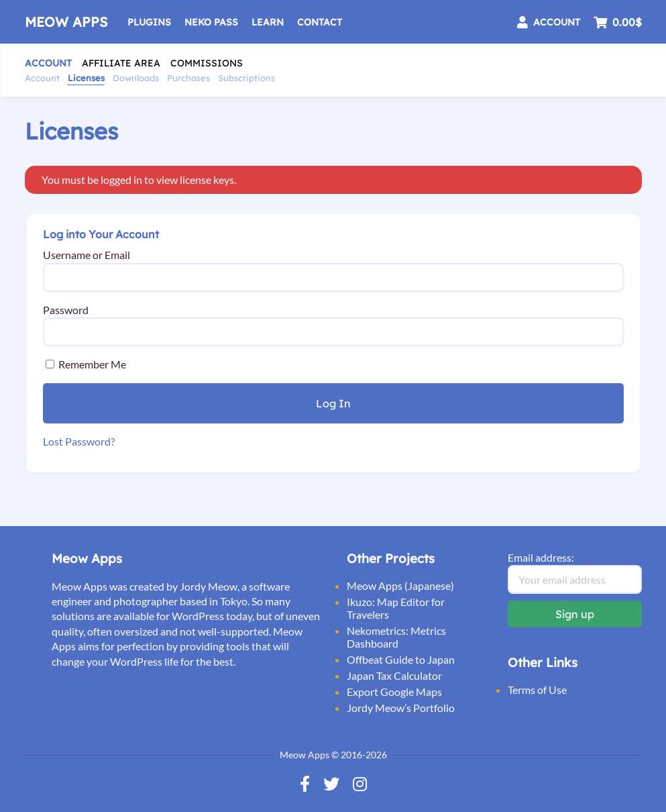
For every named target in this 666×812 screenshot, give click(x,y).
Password (66, 310)
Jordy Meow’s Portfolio (401, 708)
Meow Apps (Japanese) (400, 586)
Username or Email (87, 255)
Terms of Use (537, 690)
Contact (320, 22)
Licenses (86, 78)
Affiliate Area (121, 63)
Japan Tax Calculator (394, 675)
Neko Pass (211, 22)
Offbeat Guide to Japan (401, 659)
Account (48, 63)
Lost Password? (79, 441)
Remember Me (86, 364)
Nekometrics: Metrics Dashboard (396, 637)
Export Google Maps (394, 692)
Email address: (541, 557)
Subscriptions (246, 78)
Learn (268, 22)
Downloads (136, 78)
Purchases (188, 78)
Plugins (149, 22)
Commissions (207, 63)
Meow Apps (66, 22)
